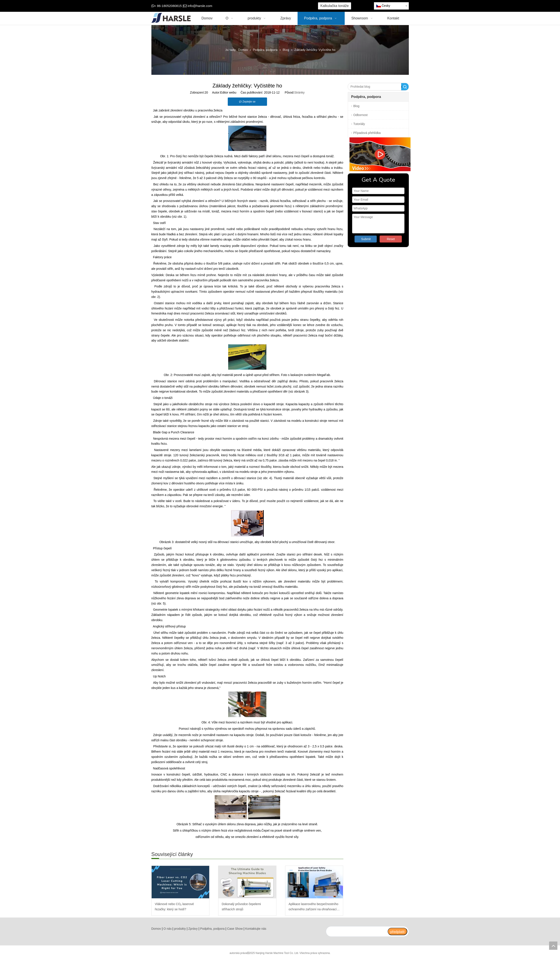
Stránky (299, 92)
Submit (366, 239)
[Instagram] (268, 6)
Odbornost (360, 115)
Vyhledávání (402, 87)
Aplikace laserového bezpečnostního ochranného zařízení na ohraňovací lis (313, 907)
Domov (156, 929)
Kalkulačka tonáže (335, 6)
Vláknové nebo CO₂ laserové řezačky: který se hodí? (174, 907)
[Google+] (248, 6)
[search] (357, 931)
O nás (167, 929)
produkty (180, 929)
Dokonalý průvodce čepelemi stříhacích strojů (241, 907)
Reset (391, 239)
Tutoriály (359, 124)
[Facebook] (242, 6)
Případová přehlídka (367, 133)
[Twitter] (255, 6)
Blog (356, 106)
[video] (378, 154)
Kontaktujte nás (256, 929)
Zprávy (193, 929)
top (553, 946)
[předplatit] (397, 931)
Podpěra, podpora (212, 929)
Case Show (235, 929)
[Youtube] (262, 6)
